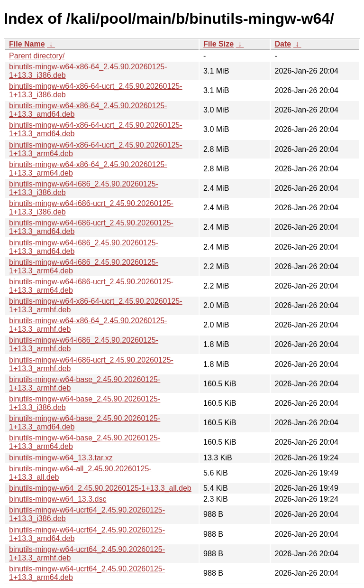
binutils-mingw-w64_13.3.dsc (58, 499)
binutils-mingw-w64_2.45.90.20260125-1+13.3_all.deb (100, 488)
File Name (27, 44)
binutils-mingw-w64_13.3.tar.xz (61, 458)
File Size (218, 44)
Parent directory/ (37, 56)
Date (283, 44)
